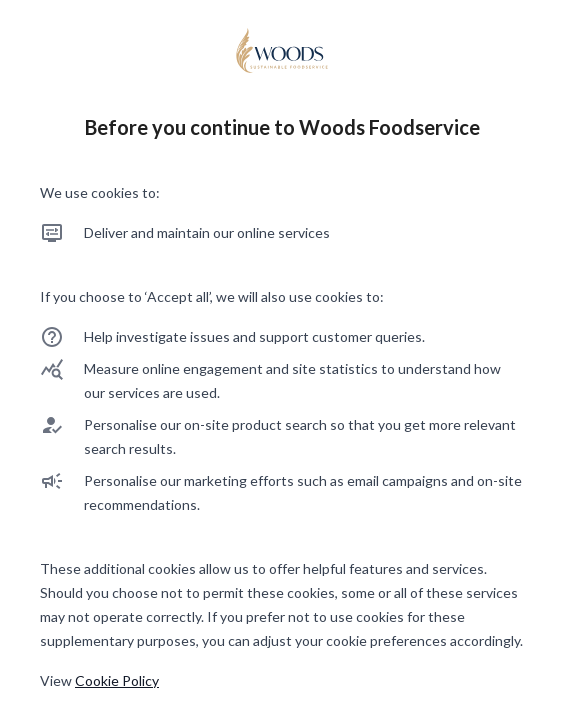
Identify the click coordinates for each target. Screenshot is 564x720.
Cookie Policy (117, 680)
